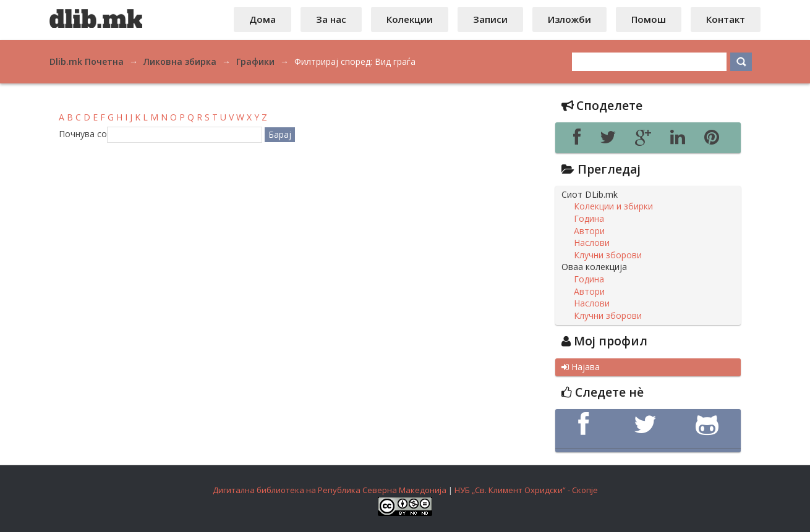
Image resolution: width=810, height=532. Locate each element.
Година (589, 219)
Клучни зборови (608, 255)
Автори (589, 231)
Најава (581, 367)
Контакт (726, 19)
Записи (490, 19)
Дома (262, 19)
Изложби (569, 19)
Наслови (592, 243)
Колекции (410, 19)
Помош (649, 19)
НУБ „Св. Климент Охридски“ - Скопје (526, 490)
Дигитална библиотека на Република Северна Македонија (330, 490)
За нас (331, 19)
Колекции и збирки (613, 206)
